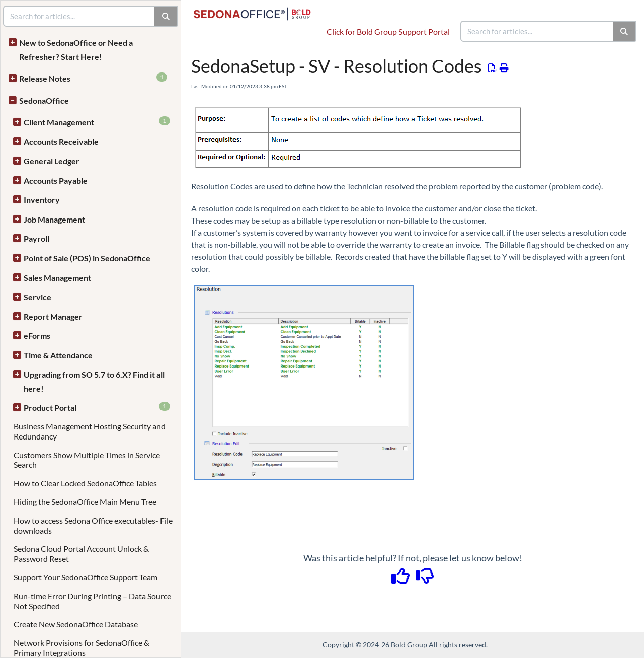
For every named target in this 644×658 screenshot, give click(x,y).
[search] (537, 31)
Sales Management (57, 278)
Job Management (54, 219)
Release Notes (93, 78)
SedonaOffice (44, 100)
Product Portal (97, 407)
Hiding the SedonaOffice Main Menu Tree (85, 502)
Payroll (36, 238)
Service (37, 297)
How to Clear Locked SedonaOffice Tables (85, 483)
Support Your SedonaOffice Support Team (86, 577)
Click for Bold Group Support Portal (388, 31)
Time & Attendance (58, 355)
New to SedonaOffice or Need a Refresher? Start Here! (76, 50)
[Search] (625, 31)
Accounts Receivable (61, 142)
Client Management (97, 122)
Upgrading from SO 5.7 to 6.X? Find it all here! (94, 381)
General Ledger (52, 161)
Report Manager (53, 316)
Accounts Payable (56, 180)
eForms (37, 336)
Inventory (42, 200)
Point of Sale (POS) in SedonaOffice (87, 258)
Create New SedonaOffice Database (76, 624)
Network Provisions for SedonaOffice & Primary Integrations (82, 648)
